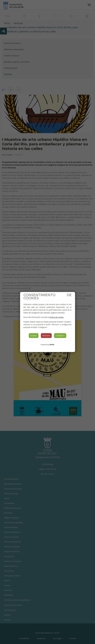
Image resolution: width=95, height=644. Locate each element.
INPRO (52, 345)
